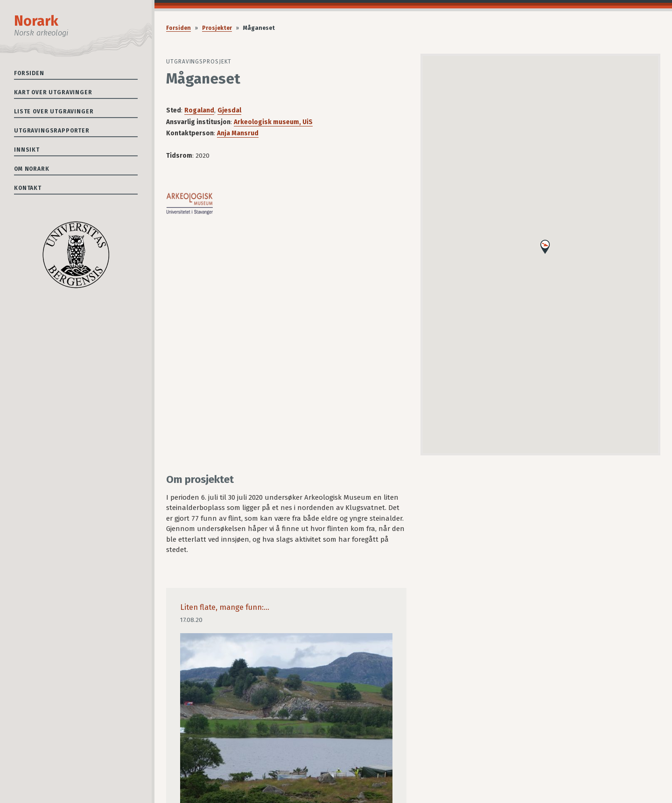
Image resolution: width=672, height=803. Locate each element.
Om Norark (32, 169)
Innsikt (27, 150)
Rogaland (199, 110)
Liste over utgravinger (54, 112)
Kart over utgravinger (53, 92)
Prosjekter (217, 28)
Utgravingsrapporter (52, 131)
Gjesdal (229, 110)
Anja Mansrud (238, 133)
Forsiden (29, 73)
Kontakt (28, 188)
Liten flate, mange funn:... (225, 607)
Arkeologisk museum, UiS (273, 122)
